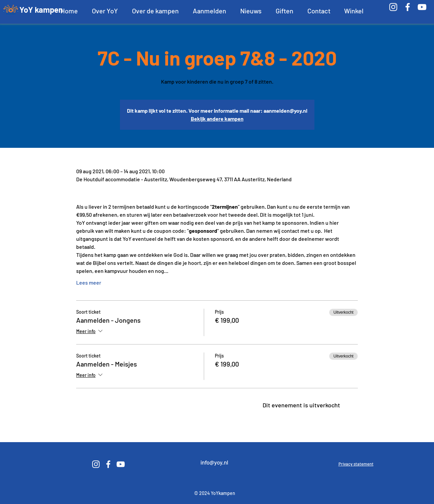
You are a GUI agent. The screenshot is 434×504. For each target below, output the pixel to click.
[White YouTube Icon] (422, 7)
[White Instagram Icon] (393, 7)
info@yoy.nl (214, 462)
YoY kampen (41, 10)
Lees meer (89, 282)
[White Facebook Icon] (408, 7)
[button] (105, 11)
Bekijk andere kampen (217, 119)
